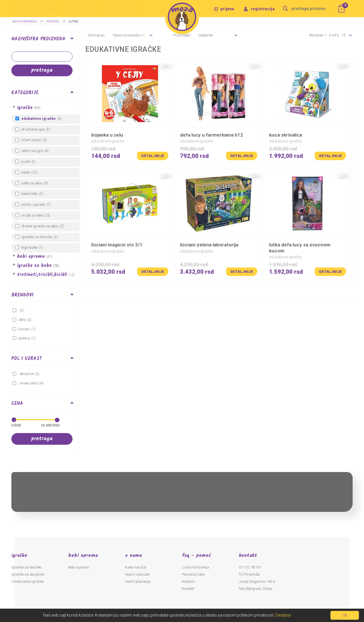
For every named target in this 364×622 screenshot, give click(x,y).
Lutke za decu (32, 183)
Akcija (26, 8)
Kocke (26, 172)
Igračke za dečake (26, 567)
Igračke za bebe (81, 8)
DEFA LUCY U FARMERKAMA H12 (212, 135)
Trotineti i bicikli (121, 8)
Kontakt (188, 589)
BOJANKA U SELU (107, 135)
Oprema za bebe (34, 24)
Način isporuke (137, 574)
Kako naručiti (136, 567)
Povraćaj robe (193, 574)
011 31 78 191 (250, 567)
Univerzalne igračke (27, 581)
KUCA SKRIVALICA (286, 135)
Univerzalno (28, 383)
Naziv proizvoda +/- (129, 35)
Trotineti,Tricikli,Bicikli (42, 275)
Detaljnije (153, 156)
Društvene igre (33, 129)
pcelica (24, 338)
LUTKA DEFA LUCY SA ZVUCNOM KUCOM (300, 248)
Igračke (50, 8)
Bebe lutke (29, 194)
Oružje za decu (33, 215)
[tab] (45, 40)
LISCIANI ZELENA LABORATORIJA (209, 245)
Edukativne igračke (39, 119)
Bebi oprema (31, 257)
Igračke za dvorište (37, 237)
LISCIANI (24, 329)
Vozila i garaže (33, 204)
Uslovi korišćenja (196, 567)
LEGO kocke (29, 247)
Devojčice (26, 374)
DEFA (22, 320)
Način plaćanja (138, 581)
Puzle (26, 161)
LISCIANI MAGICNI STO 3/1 (117, 245)
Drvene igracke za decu (40, 226)
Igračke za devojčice (28, 574)
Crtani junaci (31, 140)
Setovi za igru (32, 151)
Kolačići (188, 581)
